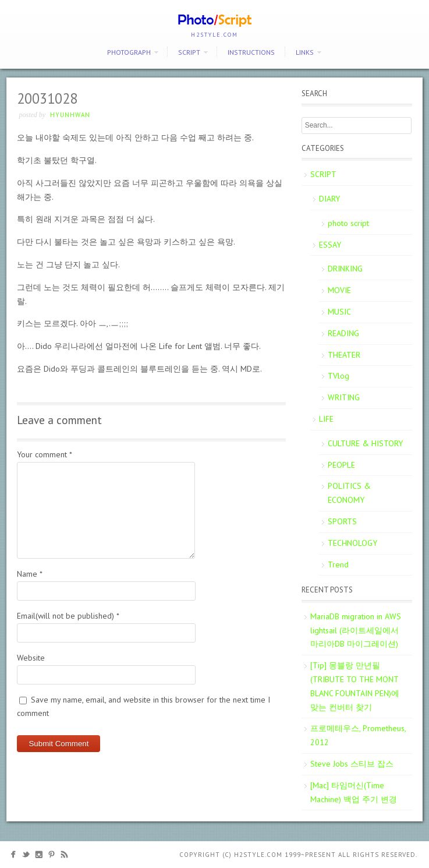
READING (343, 333)
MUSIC (339, 312)
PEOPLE (341, 465)
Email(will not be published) (68, 616)
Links (305, 52)
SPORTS (342, 521)
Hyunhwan (70, 115)
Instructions (251, 52)
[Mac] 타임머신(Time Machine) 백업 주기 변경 (354, 792)
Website (31, 658)
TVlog (338, 376)
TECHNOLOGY (352, 543)
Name (30, 574)
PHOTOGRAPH (129, 52)
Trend (338, 564)
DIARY (329, 199)
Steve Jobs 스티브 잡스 (352, 764)
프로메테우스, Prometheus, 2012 (358, 735)
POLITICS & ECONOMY (349, 493)
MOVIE (339, 290)
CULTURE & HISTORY (365, 443)
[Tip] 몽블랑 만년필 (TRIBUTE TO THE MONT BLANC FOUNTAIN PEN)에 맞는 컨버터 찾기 (355, 686)
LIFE (326, 419)
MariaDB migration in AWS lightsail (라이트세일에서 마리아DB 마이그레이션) (356, 630)
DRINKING (345, 269)
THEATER (344, 355)
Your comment (45, 454)
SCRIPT (189, 52)
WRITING (344, 397)
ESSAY (330, 245)
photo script (348, 223)
